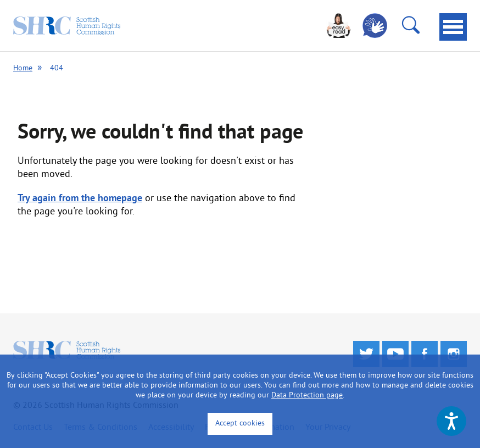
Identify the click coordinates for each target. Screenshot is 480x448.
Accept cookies (240, 424)
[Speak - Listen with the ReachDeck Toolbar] (451, 421)
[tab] (453, 27)
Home (23, 68)
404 (57, 68)
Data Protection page (307, 396)
